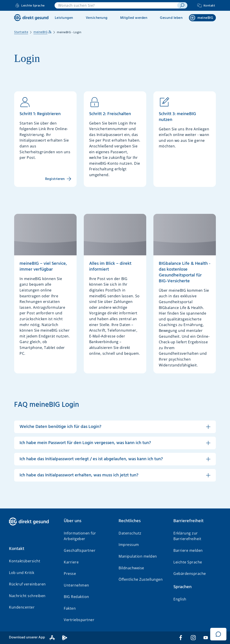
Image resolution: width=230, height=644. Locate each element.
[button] (115, 427)
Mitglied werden (134, 18)
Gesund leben (171, 18)
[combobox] (116, 5)
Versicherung (97, 18)
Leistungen (64, 18)
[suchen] (182, 5)
